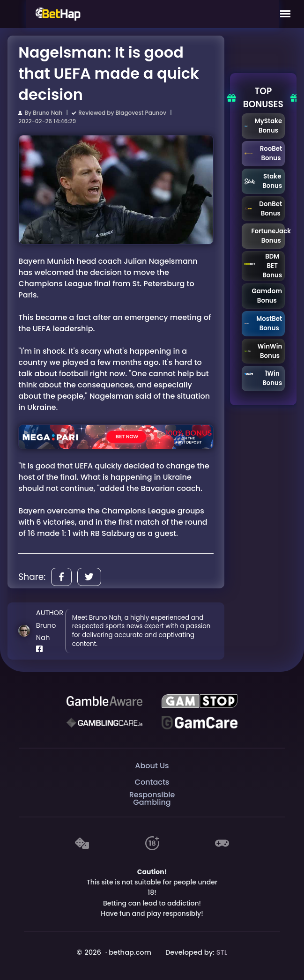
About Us (152, 766)
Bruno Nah (48, 113)
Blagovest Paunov (141, 113)
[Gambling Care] (104, 723)
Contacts (152, 782)
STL (222, 952)
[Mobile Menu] (285, 14)
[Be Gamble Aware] (104, 701)
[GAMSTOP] (200, 701)
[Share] (61, 577)
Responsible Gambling (152, 799)
